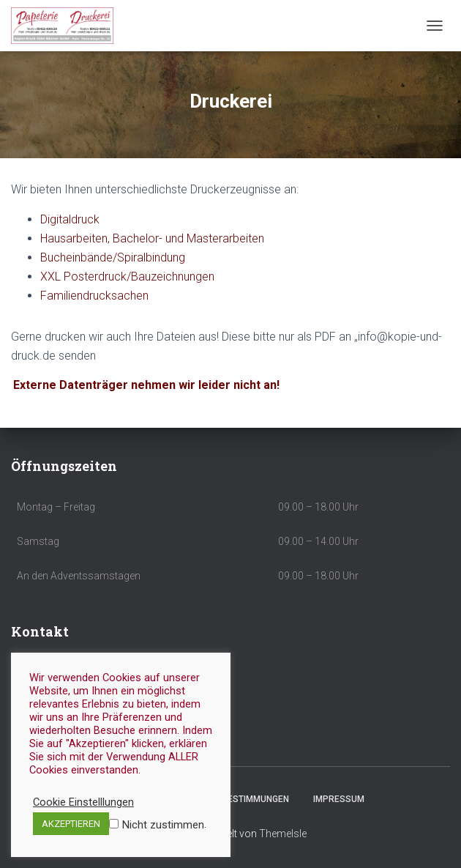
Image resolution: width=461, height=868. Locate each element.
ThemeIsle (283, 834)
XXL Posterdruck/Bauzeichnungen (127, 277)
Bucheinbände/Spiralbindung (113, 257)
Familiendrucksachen (94, 296)
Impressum (339, 799)
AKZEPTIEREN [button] (71, 824)
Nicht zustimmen (163, 825)
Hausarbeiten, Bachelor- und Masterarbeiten (152, 238)
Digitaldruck (70, 219)
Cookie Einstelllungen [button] (83, 802)
